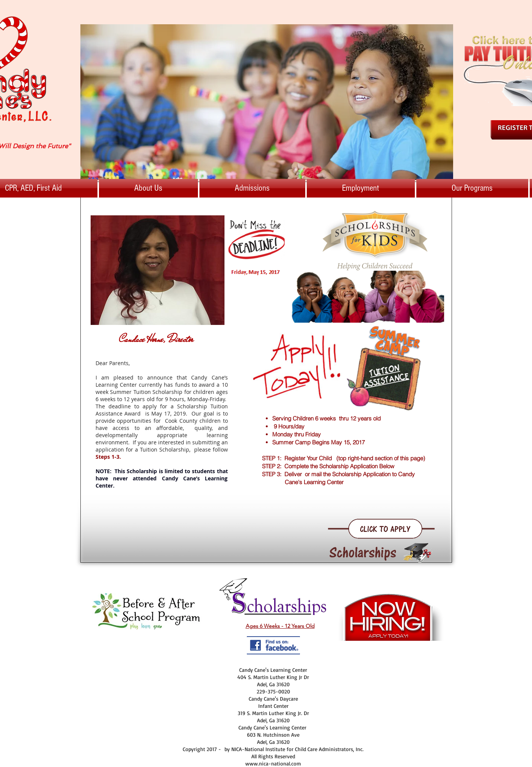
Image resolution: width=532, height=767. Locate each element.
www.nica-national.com (273, 763)
